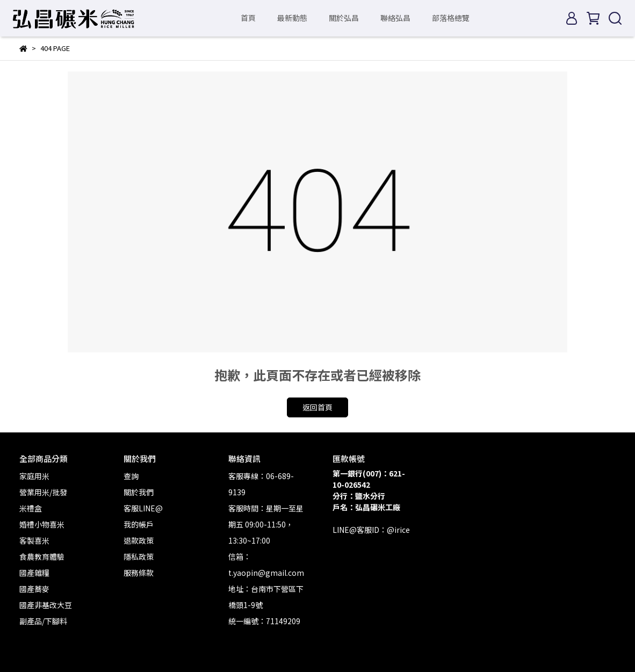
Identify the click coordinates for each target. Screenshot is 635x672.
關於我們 (139, 492)
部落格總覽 (451, 18)
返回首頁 (317, 407)
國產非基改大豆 (46, 605)
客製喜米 (34, 540)
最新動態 (292, 18)
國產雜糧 (34, 573)
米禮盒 (31, 508)
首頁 (248, 18)
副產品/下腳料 (43, 621)
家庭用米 (34, 476)
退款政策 (139, 540)
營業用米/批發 (43, 492)
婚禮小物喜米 (42, 524)
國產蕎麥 (34, 589)
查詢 (131, 476)
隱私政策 (139, 557)
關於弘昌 (344, 18)
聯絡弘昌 (395, 18)
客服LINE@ (143, 508)
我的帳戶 (139, 524)
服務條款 (139, 573)
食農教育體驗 (42, 557)
